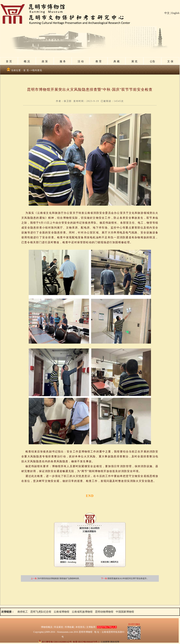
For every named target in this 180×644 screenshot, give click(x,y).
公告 (152, 61)
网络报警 (115, 642)
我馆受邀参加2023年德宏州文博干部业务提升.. (127, 578)
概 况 (27, 61)
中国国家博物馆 (125, 612)
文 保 (170, 61)
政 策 (45, 61)
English (175, 13)
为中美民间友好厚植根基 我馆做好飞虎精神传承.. (59, 578)
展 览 (134, 61)
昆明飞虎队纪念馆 (41, 612)
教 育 (98, 61)
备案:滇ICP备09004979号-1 (86, 642)
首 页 (9, 61)
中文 (167, 13)
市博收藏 (69, 627)
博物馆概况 (47, 627)
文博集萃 (91, 627)
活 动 (81, 61)
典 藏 (116, 61)
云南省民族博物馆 (82, 612)
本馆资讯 (80, 627)
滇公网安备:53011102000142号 (55, 642)
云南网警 (105, 642)
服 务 (63, 61)
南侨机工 (23, 612)
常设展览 (59, 627)
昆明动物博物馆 (104, 612)
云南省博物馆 (61, 612)
